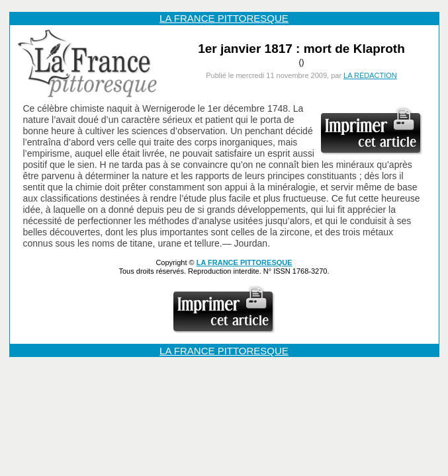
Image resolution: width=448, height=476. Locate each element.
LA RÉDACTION (370, 75)
